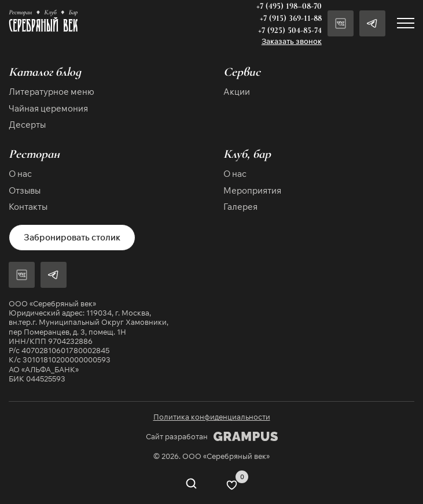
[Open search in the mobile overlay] (191, 485)
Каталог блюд (45, 72)
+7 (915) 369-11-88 (291, 18)
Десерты (27, 125)
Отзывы (25, 190)
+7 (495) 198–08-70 (289, 6)
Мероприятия (252, 190)
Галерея (240, 207)
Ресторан (34, 154)
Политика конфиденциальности (212, 417)
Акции (237, 92)
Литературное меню (52, 92)
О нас (20, 174)
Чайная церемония (48, 108)
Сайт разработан (212, 436)
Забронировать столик (72, 237)
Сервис (242, 72)
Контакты (28, 207)
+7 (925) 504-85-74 (290, 30)
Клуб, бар (247, 154)
